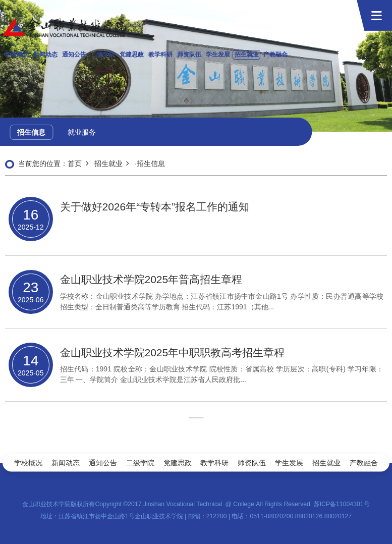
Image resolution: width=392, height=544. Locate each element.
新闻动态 (45, 55)
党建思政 (132, 55)
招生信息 (31, 132)
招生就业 (247, 55)
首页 (75, 164)
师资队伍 (189, 55)
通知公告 (74, 55)
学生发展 (218, 55)
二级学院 (103, 55)
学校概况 (17, 55)
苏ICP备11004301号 (342, 504)
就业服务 (82, 132)
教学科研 (160, 55)
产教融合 (275, 55)
